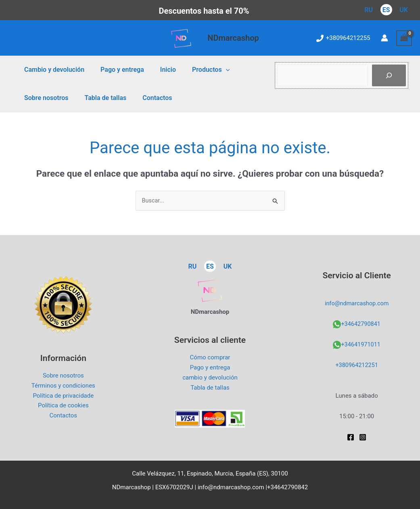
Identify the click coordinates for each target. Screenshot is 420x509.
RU (369, 10)
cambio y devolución (210, 378)
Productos (200, 70)
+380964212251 (357, 365)
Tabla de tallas (100, 98)
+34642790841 (361, 324)
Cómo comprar (210, 358)
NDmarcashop (233, 38)
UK (404, 10)
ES (386, 10)
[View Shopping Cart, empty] (404, 38)
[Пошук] (389, 75)
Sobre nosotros (45, 98)
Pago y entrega (117, 70)
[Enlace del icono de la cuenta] (384, 38)
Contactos (149, 98)
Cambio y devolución (53, 70)
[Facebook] (351, 437)
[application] (215, 70)
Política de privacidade (63, 396)
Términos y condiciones (63, 386)
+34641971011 (361, 345)
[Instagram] (363, 437)
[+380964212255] (343, 38)
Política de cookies (63, 406)
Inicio (160, 70)
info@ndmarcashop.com (357, 304)
